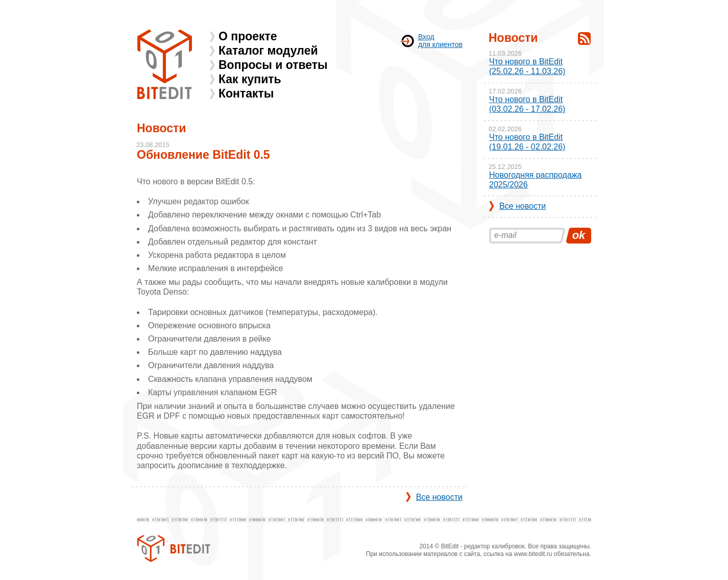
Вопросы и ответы (273, 65)
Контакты (246, 93)
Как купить (250, 79)
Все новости (439, 497)
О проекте (248, 36)
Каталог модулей (268, 51)
